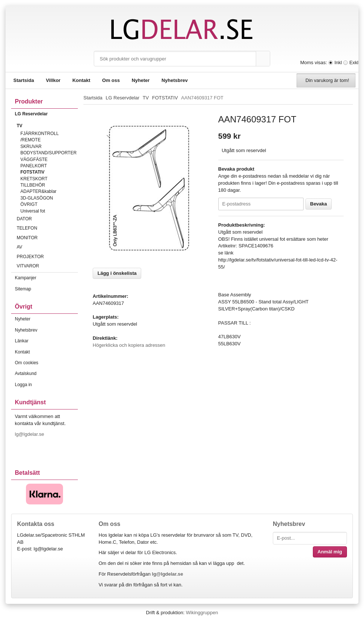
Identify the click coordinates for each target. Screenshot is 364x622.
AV (47, 247)
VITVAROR (47, 266)
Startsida (24, 80)
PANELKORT (34, 166)
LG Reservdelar (46, 114)
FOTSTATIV (32, 172)
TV (47, 126)
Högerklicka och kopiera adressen (129, 345)
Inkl (338, 62)
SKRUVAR (31, 147)
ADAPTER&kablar (38, 191)
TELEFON (47, 228)
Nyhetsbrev (175, 80)
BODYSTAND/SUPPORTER (49, 153)
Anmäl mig (330, 552)
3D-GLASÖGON (37, 198)
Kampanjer (26, 278)
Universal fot (33, 211)
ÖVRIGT (29, 204)
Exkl (354, 62)
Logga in (23, 385)
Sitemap (23, 289)
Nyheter (140, 80)
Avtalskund (26, 373)
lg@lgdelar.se (30, 434)
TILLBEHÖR (33, 185)
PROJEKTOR (47, 257)
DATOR (47, 219)
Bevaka (319, 204)
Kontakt (81, 80)
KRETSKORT (34, 179)
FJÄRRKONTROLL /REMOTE (39, 137)
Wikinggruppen (202, 613)
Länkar (22, 341)
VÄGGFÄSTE (34, 159)
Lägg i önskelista (117, 273)
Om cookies (27, 363)
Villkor (53, 80)
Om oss (111, 80)
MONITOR (47, 238)
